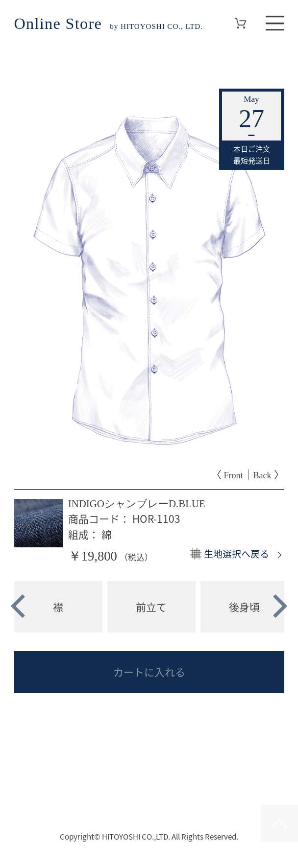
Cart (240, 23)
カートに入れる (149, 672)
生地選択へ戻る (236, 554)
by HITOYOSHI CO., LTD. (109, 26)
